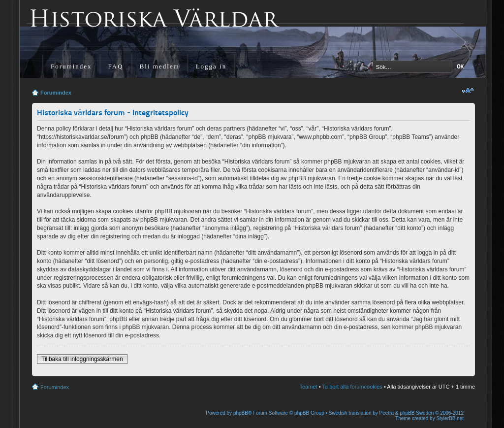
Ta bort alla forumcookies (352, 387)
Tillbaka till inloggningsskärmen (82, 359)
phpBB (241, 413)
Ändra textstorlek (468, 91)
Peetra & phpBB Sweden (407, 413)
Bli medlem (160, 66)
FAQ (116, 66)
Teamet (309, 387)
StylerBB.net (450, 418)
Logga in (211, 66)
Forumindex (71, 66)
